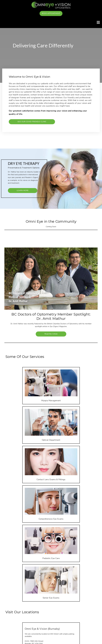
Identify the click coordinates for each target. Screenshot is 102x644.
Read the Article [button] (51, 334)
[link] (51, 5)
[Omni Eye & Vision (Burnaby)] (51, 629)
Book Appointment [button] (51, 13)
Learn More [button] (23, 190)
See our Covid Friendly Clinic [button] (32, 122)
